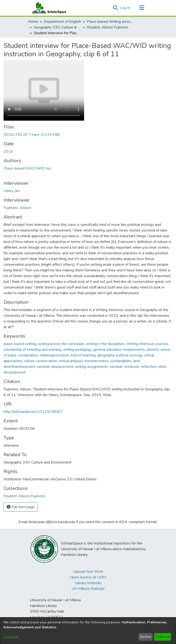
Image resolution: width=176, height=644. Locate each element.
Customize (11, 637)
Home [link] (33, 22)
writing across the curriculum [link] (61, 344)
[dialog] (88, 631)
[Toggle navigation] (142, 8)
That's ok (162, 637)
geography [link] (106, 355)
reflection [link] (149, 367)
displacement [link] (62, 367)
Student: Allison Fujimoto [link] (108, 27)
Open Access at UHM (88, 577)
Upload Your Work (88, 572)
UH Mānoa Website (88, 589)
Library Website (88, 583)
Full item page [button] (21, 507)
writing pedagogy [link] (77, 350)
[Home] (48, 8)
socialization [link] (28, 355)
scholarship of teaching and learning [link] (32, 350)
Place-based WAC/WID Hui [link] (27, 168)
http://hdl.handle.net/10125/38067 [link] (33, 412)
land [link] (136, 361)
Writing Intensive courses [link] (147, 344)
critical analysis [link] (71, 361)
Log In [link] (125, 8)
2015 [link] (8, 152)
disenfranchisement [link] (19, 367)
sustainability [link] (121, 361)
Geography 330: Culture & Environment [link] (57, 27)
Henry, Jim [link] (12, 191)
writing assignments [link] (92, 367)
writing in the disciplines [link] (105, 344)
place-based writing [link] (20, 344)
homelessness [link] (97, 361)
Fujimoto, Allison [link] (17, 208)
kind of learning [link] (83, 355)
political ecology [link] (129, 355)
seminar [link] (43, 367)
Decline (145, 637)
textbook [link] (132, 367)
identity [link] (153, 350)
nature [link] (29, 361)
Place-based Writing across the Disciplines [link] (110, 22)
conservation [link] (47, 361)
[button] (115, 8)
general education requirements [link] (119, 350)
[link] (32, 135)
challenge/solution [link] (54, 355)
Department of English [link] (62, 22)
